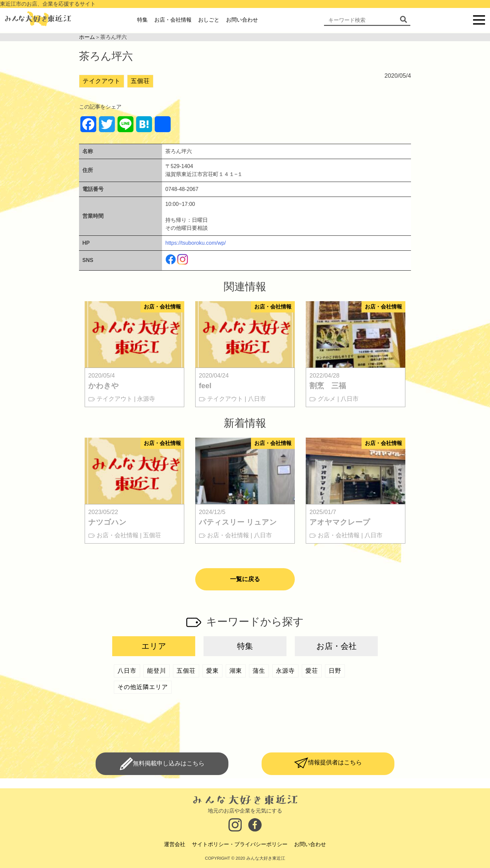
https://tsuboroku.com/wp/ (196, 243)
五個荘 (140, 81)
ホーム (87, 37)
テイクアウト (102, 81)
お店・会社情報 (173, 20)
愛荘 (312, 671)
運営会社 (175, 844)
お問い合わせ (242, 20)
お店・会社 (336, 646)
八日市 (127, 671)
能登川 (157, 671)
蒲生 (259, 671)
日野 (335, 671)
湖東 (236, 671)
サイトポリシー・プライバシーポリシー (240, 844)
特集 (142, 20)
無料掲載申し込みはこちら (169, 763)
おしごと (209, 20)
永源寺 (285, 671)
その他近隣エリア (143, 687)
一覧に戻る (245, 579)
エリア (154, 646)
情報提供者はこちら (335, 762)
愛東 (212, 671)
